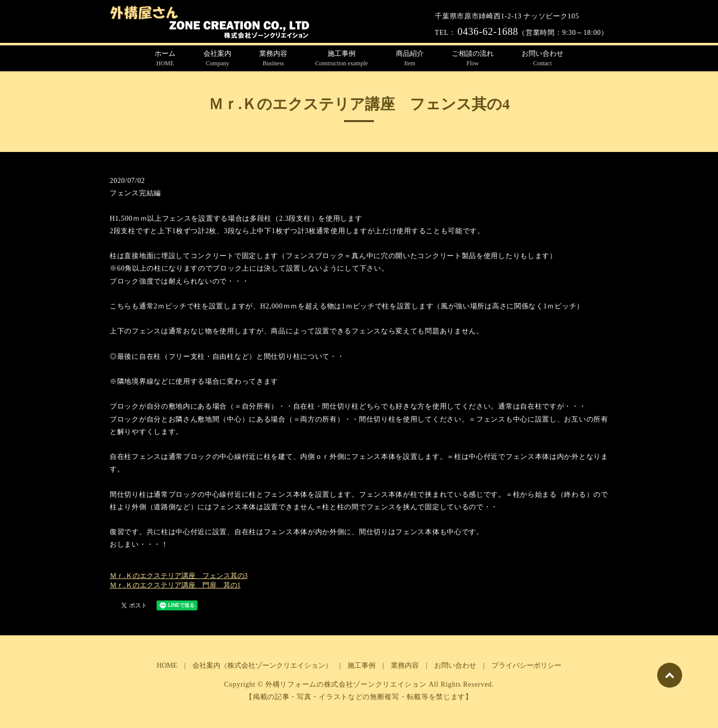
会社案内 (217, 59)
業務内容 (273, 59)
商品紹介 (410, 59)
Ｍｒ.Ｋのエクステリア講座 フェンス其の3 (179, 576)
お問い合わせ (542, 59)
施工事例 (342, 59)
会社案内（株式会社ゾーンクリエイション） (262, 665)
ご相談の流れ (473, 59)
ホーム (165, 59)
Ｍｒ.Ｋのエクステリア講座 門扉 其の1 (175, 585)
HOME (167, 665)
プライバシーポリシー (527, 665)
